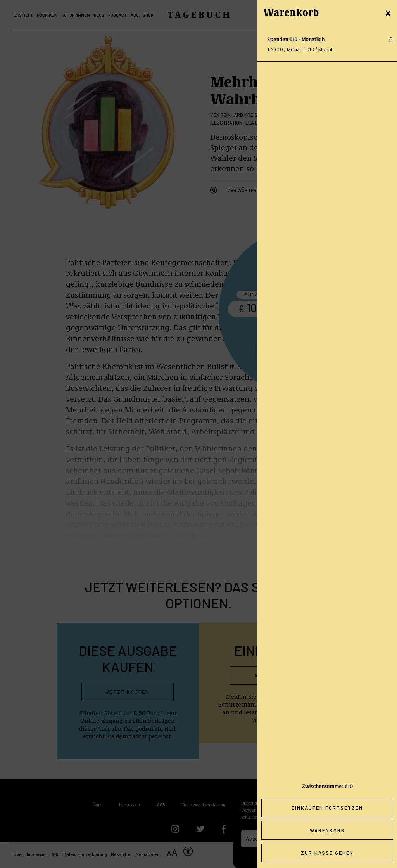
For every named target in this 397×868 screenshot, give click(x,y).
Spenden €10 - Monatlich (296, 39)
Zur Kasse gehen (327, 853)
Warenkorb (327, 830)
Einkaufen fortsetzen (327, 808)
